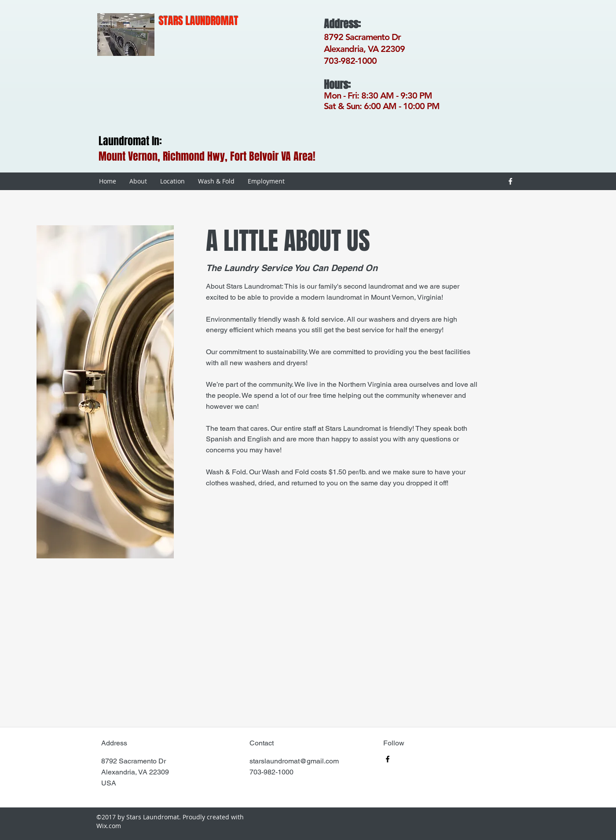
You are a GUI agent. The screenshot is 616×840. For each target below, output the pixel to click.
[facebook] (510, 181)
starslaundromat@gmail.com (294, 761)
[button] (105, 392)
